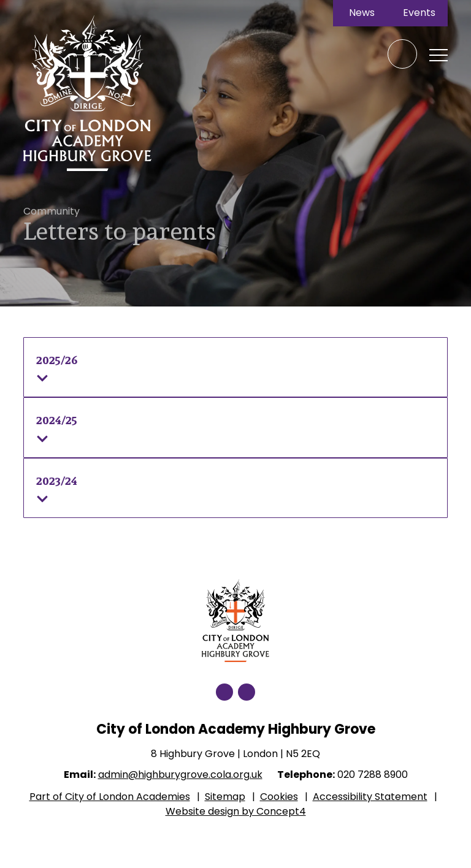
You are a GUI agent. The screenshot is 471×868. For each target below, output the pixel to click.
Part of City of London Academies (110, 797)
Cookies (279, 797)
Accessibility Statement (370, 797)
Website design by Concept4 (236, 811)
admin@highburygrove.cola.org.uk (180, 775)
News (362, 13)
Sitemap (225, 797)
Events (419, 13)
